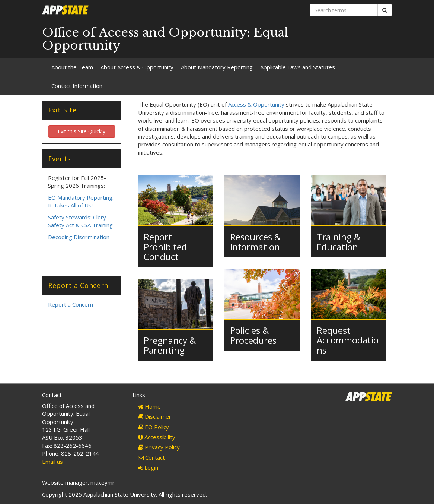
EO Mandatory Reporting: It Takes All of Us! (81, 201)
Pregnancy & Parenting (170, 345)
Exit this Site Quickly (82, 131)
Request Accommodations (348, 340)
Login (148, 467)
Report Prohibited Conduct (165, 247)
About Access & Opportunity (137, 67)
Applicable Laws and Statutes (298, 67)
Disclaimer (155, 416)
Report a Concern (71, 304)
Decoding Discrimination (79, 237)
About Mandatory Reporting (217, 67)
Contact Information (77, 86)
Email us (52, 462)
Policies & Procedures (253, 335)
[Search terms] (344, 10)
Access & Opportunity (256, 104)
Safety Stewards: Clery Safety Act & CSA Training (80, 221)
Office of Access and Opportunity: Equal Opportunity (165, 39)
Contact (151, 457)
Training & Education (339, 242)
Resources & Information (255, 242)
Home (149, 406)
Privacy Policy (159, 447)
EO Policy (154, 427)
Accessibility (157, 437)
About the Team (72, 67)
